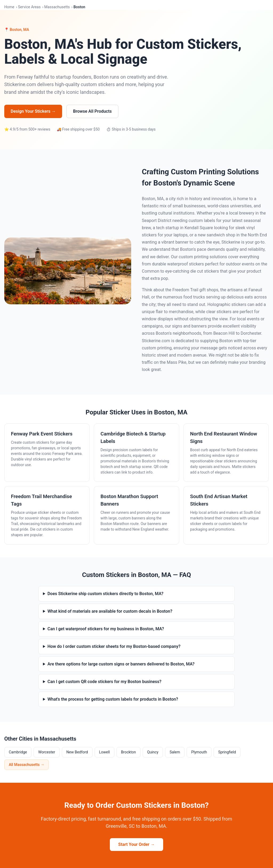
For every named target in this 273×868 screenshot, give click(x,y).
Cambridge (18, 752)
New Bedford (77, 752)
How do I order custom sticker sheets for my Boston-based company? (114, 646)
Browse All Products (92, 111)
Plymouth (199, 752)
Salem (175, 752)
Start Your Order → (137, 844)
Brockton (129, 752)
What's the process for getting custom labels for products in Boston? (113, 699)
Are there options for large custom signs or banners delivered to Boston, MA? (121, 664)
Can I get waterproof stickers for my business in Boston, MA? (106, 629)
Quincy (153, 752)
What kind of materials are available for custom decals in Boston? (110, 611)
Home (9, 7)
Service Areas (29, 7)
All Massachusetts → (27, 765)
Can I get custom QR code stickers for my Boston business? (104, 682)
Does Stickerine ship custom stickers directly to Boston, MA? (105, 594)
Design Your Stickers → (33, 111)
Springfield (227, 752)
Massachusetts (57, 7)
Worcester (47, 752)
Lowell (105, 752)
